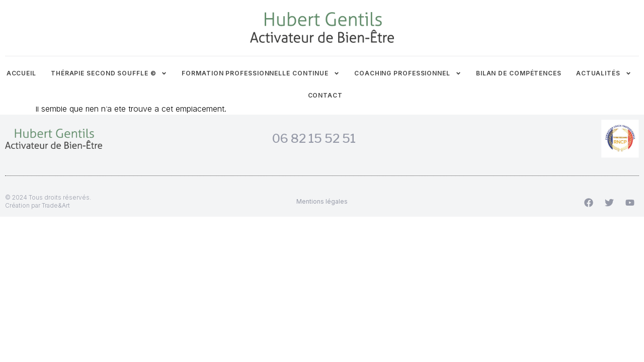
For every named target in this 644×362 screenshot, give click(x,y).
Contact (325, 95)
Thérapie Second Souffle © (109, 73)
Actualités (604, 73)
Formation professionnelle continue (261, 73)
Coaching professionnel (408, 73)
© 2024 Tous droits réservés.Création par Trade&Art (48, 201)
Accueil (21, 73)
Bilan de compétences (519, 73)
